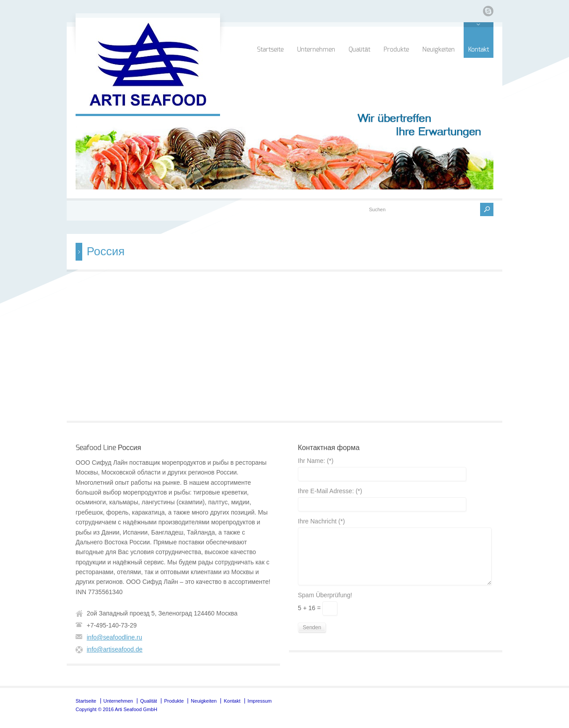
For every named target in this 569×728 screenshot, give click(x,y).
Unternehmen (316, 50)
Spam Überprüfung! (325, 595)
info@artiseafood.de (115, 649)
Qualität (359, 50)
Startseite (270, 50)
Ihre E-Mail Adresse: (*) (330, 491)
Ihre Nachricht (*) (321, 521)
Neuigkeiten (439, 50)
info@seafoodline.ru (114, 637)
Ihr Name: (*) (316, 461)
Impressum (260, 701)
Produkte (396, 50)
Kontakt (479, 50)
